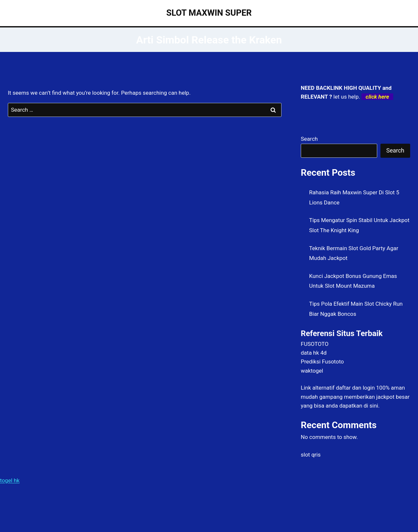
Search (309, 139)
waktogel (312, 371)
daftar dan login (355, 388)
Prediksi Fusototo (322, 362)
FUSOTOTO (315, 344)
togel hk (10, 480)
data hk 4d (314, 353)
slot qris (311, 455)
